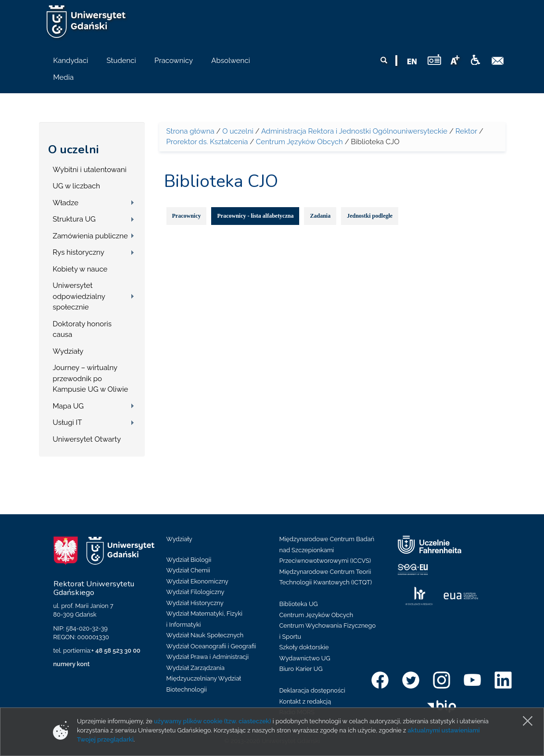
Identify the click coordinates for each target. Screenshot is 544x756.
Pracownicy (187, 216)
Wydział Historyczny (195, 603)
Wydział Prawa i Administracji (208, 657)
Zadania (320, 216)
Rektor (466, 131)
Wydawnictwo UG (305, 658)
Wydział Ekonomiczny (197, 581)
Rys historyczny (79, 252)
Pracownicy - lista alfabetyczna (255, 216)
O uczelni (73, 149)
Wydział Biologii (189, 560)
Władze (66, 203)
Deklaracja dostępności (312, 690)
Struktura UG (74, 219)
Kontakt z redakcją (305, 701)
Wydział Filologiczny (196, 592)
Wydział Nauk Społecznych (205, 635)
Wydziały (68, 351)
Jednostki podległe (370, 216)
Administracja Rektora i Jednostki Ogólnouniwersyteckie (354, 131)
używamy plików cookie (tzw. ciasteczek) (213, 721)
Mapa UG (69, 406)
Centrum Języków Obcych (299, 142)
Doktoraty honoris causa (82, 329)
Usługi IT (68, 422)
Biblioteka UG (299, 604)
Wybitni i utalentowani (90, 170)
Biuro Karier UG (301, 669)
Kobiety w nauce (80, 269)
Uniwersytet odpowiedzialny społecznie (79, 296)
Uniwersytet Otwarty (87, 439)
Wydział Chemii (188, 570)
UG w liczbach (76, 186)
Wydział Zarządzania (196, 668)
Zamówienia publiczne (90, 236)
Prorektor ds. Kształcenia (207, 142)
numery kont (72, 664)
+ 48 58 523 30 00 (116, 651)
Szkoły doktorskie (304, 647)
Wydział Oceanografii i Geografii (211, 646)
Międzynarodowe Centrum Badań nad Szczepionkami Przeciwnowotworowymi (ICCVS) (327, 550)
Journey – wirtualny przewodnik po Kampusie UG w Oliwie (91, 378)
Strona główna (190, 131)
